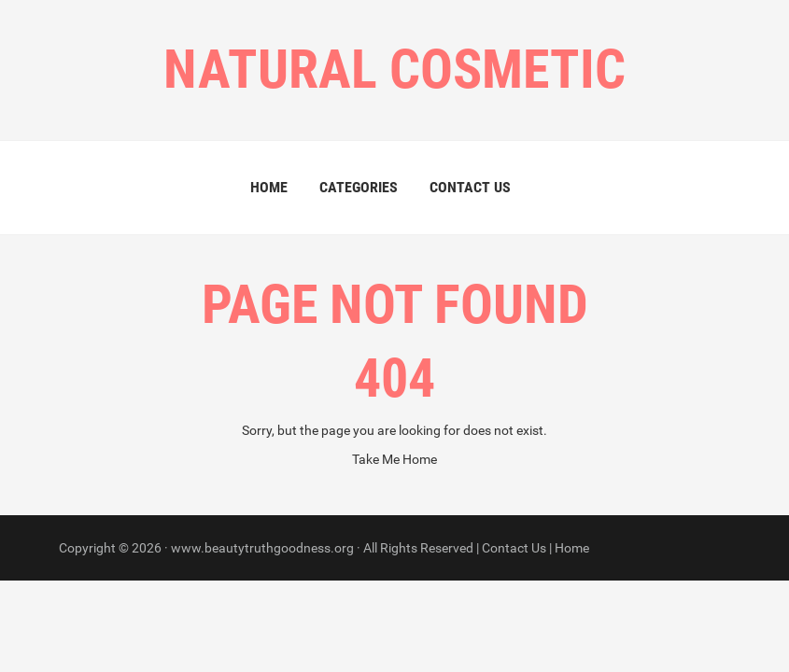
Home (269, 187)
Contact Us (470, 187)
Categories (359, 187)
